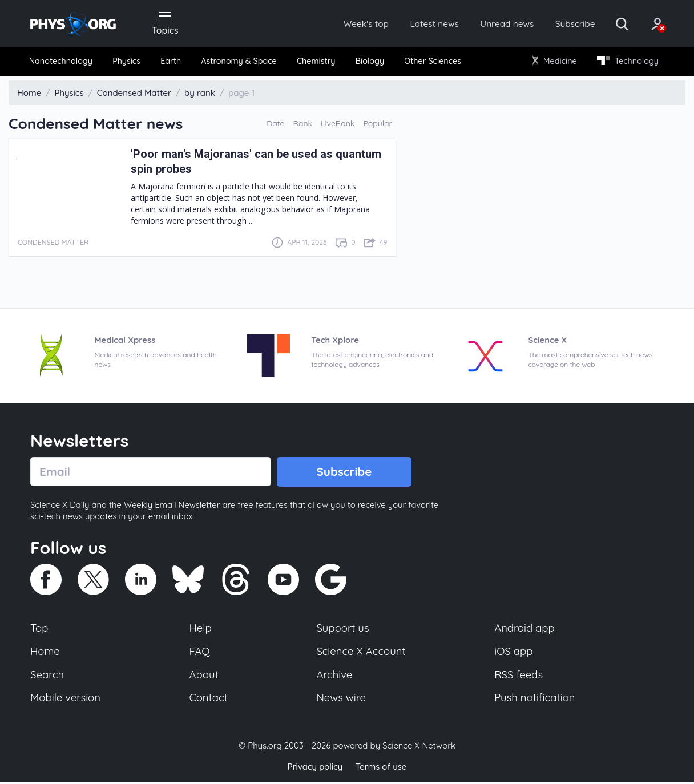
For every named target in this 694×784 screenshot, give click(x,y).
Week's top (352, 24)
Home (45, 654)
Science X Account (361, 654)
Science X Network (419, 749)
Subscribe (566, 24)
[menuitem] (63, 63)
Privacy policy (314, 769)
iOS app (514, 654)
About (204, 677)
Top (39, 631)
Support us (343, 631)
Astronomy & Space (239, 62)
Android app (525, 631)
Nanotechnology (62, 62)
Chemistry (316, 62)
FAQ (200, 654)
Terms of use (381, 769)
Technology (626, 62)
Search (47, 677)
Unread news (497, 24)
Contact (209, 701)
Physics (128, 62)
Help (201, 631)
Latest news (422, 24)
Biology (370, 62)
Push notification (535, 701)
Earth (171, 62)
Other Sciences (432, 62)
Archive (334, 677)
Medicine (554, 62)
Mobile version (66, 701)
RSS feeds (519, 677)
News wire (341, 701)
